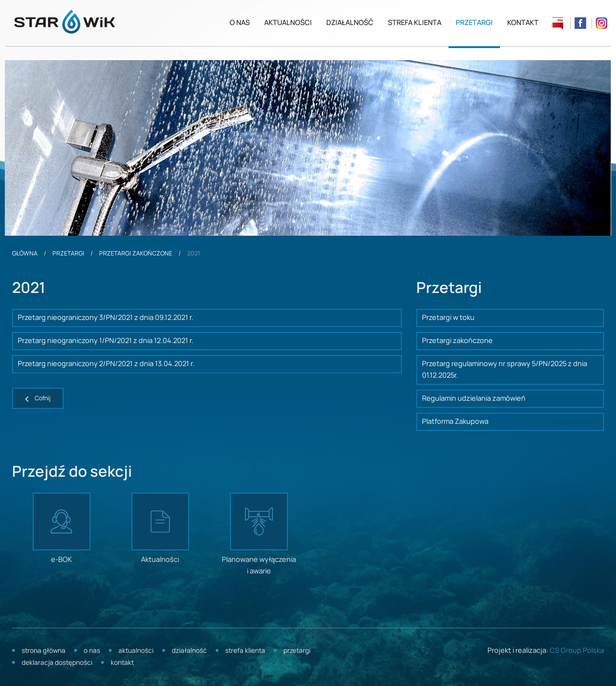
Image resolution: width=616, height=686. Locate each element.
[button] (38, 398)
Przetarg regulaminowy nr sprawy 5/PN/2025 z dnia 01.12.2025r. (505, 370)
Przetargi (474, 23)
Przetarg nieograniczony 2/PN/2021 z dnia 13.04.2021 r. (106, 364)
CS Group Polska (577, 651)
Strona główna (44, 651)
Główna (25, 254)
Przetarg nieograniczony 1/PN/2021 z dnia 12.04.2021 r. (106, 341)
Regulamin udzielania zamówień (474, 399)
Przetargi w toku (448, 318)
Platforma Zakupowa (455, 422)
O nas (240, 23)
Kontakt (523, 23)
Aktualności (288, 23)
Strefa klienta (415, 23)
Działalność (350, 23)
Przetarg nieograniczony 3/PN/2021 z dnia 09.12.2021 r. (106, 318)
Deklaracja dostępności (57, 663)
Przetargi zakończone (136, 254)
